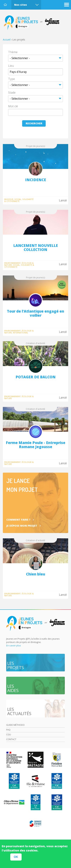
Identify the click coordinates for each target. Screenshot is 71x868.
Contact (11, 739)
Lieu (11, 66)
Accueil (5, 5)
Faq (8, 730)
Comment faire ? (18, 520)
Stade (12, 93)
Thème (13, 52)
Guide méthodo (15, 725)
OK (16, 857)
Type (12, 79)
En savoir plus (14, 645)
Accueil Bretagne (33, 23)
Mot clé (13, 106)
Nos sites (21, 5)
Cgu (9, 734)
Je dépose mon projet (22, 526)
